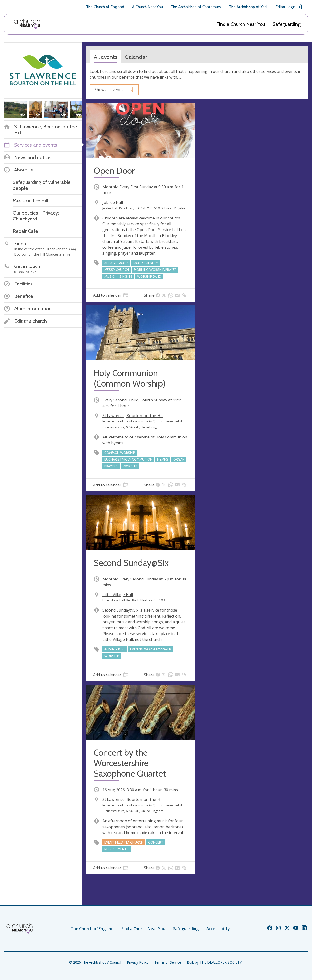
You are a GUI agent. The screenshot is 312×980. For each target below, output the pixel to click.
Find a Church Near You (241, 24)
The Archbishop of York (248, 7)
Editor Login (289, 7)
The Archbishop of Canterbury (196, 7)
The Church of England (105, 7)
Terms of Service (168, 962)
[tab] (111, 295)
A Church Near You (147, 7)
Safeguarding (287, 24)
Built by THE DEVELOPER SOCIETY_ (215, 962)
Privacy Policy (138, 962)
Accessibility (218, 929)
